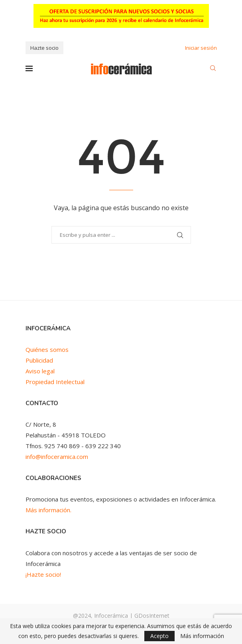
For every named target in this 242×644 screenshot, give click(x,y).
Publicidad (39, 360)
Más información (202, 636)
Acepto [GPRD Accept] (159, 636)
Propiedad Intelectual (55, 382)
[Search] (213, 69)
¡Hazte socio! (43, 574)
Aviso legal (40, 371)
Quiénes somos (47, 349)
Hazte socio (44, 48)
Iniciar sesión (201, 48)
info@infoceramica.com (57, 457)
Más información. (48, 510)
